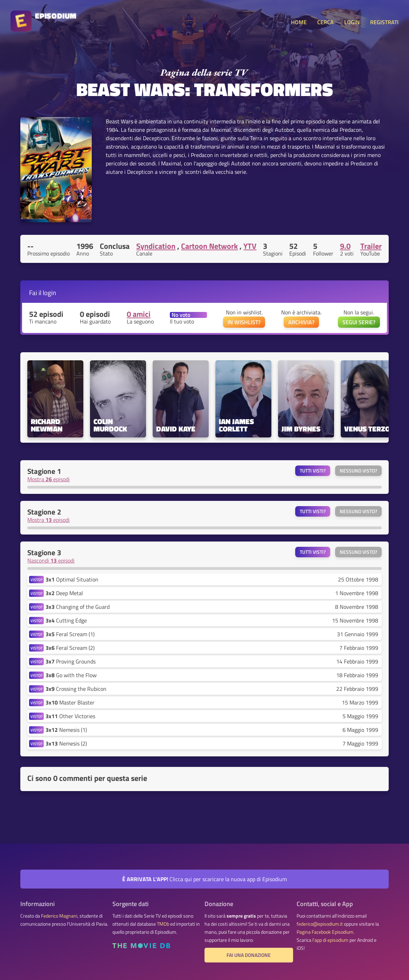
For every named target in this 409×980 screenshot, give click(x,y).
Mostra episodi (48, 479)
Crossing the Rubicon (76, 689)
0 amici (139, 314)
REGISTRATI (384, 22)
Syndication (156, 246)
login (49, 292)
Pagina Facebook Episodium (325, 932)
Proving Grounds (71, 661)
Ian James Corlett (237, 425)
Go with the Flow (71, 675)
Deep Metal (64, 593)
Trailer (371, 246)
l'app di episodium (330, 940)
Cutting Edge (66, 620)
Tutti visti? (313, 471)
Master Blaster (70, 702)
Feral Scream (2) (70, 648)
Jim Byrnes (301, 429)
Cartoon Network (209, 246)
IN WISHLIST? (244, 322)
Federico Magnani (59, 916)
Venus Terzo (367, 429)
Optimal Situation (72, 579)
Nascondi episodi (51, 560)
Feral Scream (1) (70, 634)
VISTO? (36, 580)
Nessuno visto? (358, 471)
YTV (250, 246)
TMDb (163, 924)
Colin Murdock (110, 425)
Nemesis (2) (66, 743)
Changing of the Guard (78, 607)
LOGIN (352, 22)
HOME (299, 22)
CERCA (325, 22)
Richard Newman (47, 425)
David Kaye (176, 429)
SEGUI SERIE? (359, 322)
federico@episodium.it (320, 924)
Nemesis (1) (66, 730)
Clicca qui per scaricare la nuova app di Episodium (204, 879)
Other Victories (70, 716)
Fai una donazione (249, 955)
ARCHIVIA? (301, 322)
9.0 (345, 246)
